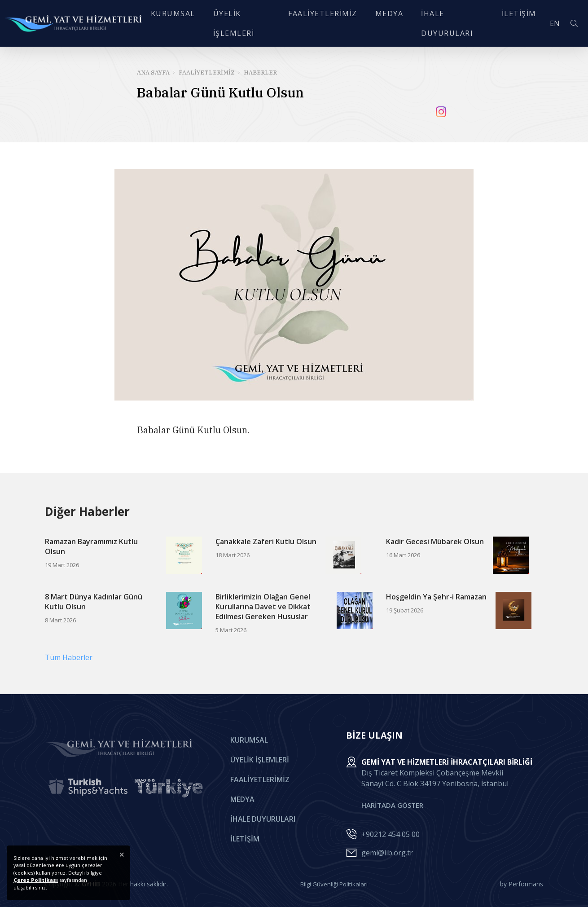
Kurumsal (249, 740)
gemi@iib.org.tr (387, 853)
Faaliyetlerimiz (260, 779)
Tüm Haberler (69, 657)
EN (543, 24)
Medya (242, 799)
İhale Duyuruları (263, 819)
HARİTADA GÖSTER (392, 805)
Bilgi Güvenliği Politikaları (334, 884)
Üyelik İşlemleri (260, 760)
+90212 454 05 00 (391, 834)
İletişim (245, 839)
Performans (526, 884)
